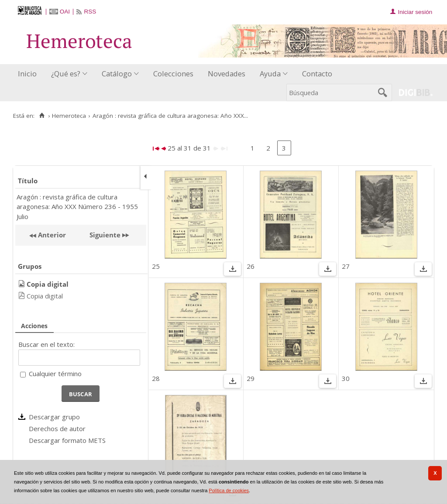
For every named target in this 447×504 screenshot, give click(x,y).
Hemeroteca (69, 116)
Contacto (317, 74)
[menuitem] (29, 74)
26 (251, 266)
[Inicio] (42, 116)
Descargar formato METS (67, 440)
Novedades (227, 74)
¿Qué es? (66, 74)
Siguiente (105, 235)
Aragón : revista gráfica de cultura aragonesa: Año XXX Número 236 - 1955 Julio (77, 207)
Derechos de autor (57, 429)
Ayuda (270, 74)
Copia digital (45, 296)
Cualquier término (55, 374)
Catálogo (117, 74)
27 (346, 266)
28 (156, 378)
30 (346, 378)
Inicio (27, 74)
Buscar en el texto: (46, 344)
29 (251, 378)
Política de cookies (229, 490)
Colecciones (173, 74)
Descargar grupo (54, 417)
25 (156, 266)
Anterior (51, 235)
